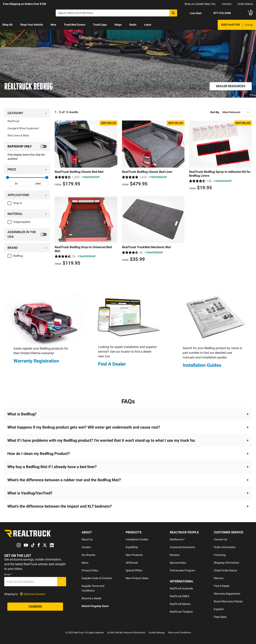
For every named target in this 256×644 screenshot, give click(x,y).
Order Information (225, 547)
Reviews (175, 555)
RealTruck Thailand (181, 612)
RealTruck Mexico (180, 604)
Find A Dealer (112, 364)
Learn (148, 25)
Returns (219, 578)
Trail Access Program (182, 570)
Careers (86, 547)
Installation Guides (202, 365)
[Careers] (35, 607)
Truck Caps (100, 25)
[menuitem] (7, 25)
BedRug (18, 256)
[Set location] (33, 594)
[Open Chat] (192, 13)
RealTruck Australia (181, 588)
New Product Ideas (137, 578)
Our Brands (88, 555)
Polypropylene (22, 222)
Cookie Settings (157, 633)
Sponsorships (178, 563)
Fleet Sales (220, 617)
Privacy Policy (90, 570)
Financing (220, 555)
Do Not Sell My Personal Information (126, 633)
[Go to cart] (250, 13)
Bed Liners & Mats (18, 135)
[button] (128, 414)
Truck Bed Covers (75, 25)
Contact (227, 4)
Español (219, 609)
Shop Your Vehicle (32, 25)
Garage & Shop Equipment (23, 128)
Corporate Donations (182, 547)
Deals (133, 25)
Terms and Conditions (179, 633)
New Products (134, 555)
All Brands (132, 563)
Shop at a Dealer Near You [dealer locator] (200, 4)
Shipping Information (227, 563)
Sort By (215, 112)
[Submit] (62, 582)
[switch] (27, 146)
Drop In (18, 203)
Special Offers (134, 570)
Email (8, 574)
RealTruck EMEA (180, 596)
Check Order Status (225, 570)
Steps (118, 25)
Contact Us (221, 539)
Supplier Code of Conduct (97, 578)
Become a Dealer (92, 598)
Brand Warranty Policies (228, 601)
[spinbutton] (16, 184)
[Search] (116, 13)
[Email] (31, 582)
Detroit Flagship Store (95, 606)
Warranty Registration (36, 361)
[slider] (8, 177)
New (53, 25)
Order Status (245, 4)
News (85, 563)
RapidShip (132, 547)
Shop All (7, 25)
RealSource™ (177, 539)
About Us (87, 539)
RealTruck (13, 121)
